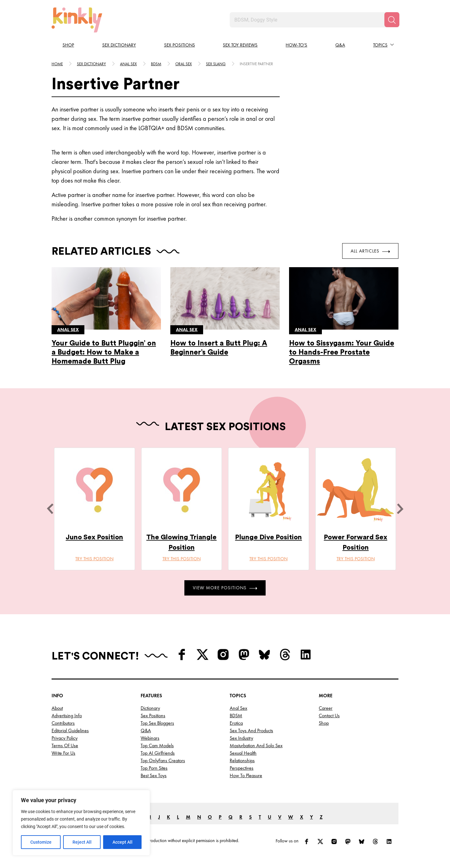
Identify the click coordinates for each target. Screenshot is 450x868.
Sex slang (216, 64)
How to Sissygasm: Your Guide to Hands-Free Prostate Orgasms (342, 352)
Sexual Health (243, 753)
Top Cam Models (157, 745)
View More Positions (225, 588)
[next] (400, 509)
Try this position (94, 559)
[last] (50, 509)
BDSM (236, 716)
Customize (41, 842)
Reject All (82, 842)
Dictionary (150, 708)
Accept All (122, 842)
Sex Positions (180, 45)
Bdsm (156, 64)
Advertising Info (67, 716)
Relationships (242, 760)
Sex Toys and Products (251, 731)
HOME (57, 64)
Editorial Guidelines (70, 731)
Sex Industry (241, 738)
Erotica (236, 723)
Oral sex (184, 64)
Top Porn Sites (154, 768)
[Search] (392, 20)
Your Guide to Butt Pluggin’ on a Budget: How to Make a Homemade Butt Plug (104, 352)
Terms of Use (65, 745)
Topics (380, 45)
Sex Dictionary (119, 45)
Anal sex (128, 64)
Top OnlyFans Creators (163, 760)
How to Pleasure (246, 775)
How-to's (296, 45)
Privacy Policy (65, 738)
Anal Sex (238, 708)
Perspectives (242, 768)
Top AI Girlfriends (158, 753)
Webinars (150, 738)
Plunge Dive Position (268, 537)
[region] (81, 823)
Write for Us (63, 753)
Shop (68, 45)
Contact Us (329, 716)
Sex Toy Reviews (240, 45)
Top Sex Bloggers (157, 723)
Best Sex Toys (154, 775)
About (57, 708)
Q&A (340, 45)
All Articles (370, 251)
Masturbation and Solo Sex (256, 745)
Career (326, 708)
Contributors (63, 723)
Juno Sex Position (94, 537)
